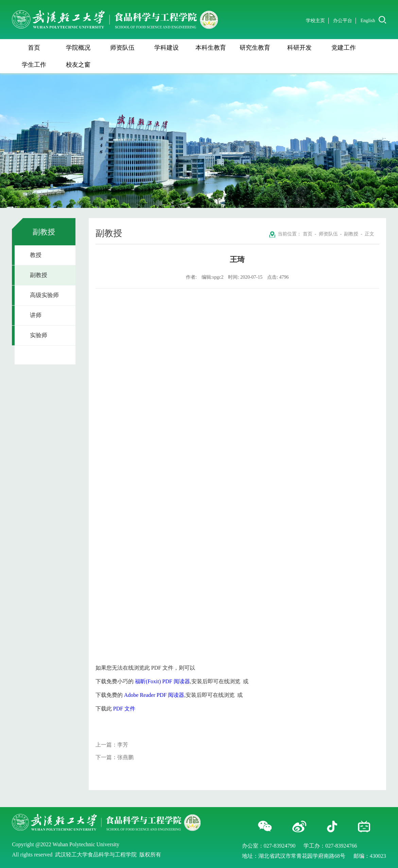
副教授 (39, 275)
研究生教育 (255, 48)
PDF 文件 (124, 709)
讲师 (36, 315)
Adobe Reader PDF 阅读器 (154, 695)
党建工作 (344, 48)
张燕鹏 (125, 757)
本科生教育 (211, 48)
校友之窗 (78, 65)
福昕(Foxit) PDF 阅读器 (162, 681)
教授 (36, 255)
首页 (34, 48)
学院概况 (78, 48)
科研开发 (299, 48)
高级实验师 (44, 295)
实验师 (39, 335)
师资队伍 (122, 48)
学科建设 (167, 48)
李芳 (123, 745)
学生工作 (34, 65)
